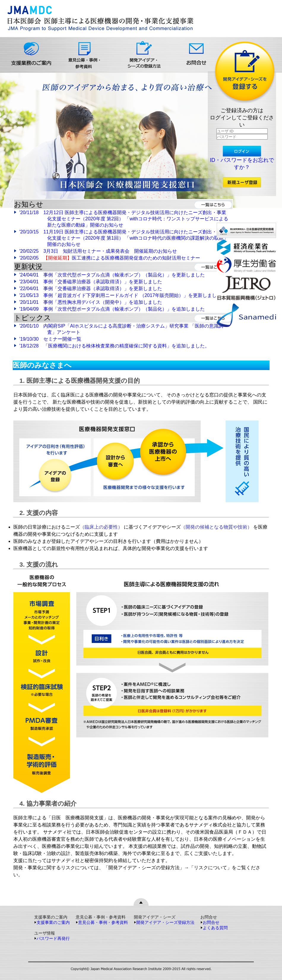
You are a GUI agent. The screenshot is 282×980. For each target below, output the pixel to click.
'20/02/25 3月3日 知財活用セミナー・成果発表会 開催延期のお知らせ (98, 251)
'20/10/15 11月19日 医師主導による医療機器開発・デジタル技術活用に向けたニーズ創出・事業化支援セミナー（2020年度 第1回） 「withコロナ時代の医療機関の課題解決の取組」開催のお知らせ (124, 238)
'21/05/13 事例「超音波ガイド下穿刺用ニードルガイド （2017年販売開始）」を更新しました (120, 295)
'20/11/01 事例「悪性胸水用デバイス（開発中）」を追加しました (91, 302)
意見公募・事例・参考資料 (102, 922)
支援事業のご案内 (52, 922)
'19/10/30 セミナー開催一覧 (48, 339)
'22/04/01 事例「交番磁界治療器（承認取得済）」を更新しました (91, 289)
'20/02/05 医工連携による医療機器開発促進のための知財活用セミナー (110, 258)
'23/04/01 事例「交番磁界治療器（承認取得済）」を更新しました (91, 282)
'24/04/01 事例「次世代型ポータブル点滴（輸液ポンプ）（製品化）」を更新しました (112, 275)
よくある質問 (214, 928)
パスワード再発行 (52, 938)
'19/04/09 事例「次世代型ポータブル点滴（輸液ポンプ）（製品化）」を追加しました (112, 309)
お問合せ (210, 922)
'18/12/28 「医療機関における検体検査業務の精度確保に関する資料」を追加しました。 (112, 346)
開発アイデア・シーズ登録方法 (164, 922)
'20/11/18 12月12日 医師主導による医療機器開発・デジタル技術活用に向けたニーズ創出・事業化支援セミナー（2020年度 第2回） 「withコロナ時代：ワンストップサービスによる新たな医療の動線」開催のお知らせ (124, 219)
